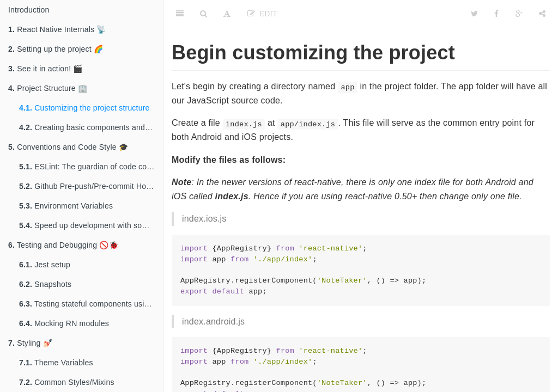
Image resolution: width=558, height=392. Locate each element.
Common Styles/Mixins (67, 382)
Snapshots (45, 284)
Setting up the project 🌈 (56, 49)
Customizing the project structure (84, 108)
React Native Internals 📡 (57, 29)
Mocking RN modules (64, 323)
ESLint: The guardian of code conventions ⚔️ (91, 167)
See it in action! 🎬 (46, 69)
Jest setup (45, 265)
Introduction (29, 10)
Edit (266, 14)
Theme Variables (56, 363)
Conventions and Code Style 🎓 (68, 147)
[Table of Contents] (180, 14)
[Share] (542, 14)
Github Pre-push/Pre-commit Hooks (89, 186)
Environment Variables (66, 206)
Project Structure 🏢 (48, 88)
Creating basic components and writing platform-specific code (91, 127)
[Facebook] (496, 14)
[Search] (204, 14)
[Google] (519, 14)
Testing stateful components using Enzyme (91, 304)
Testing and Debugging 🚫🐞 (63, 245)
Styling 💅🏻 (30, 343)
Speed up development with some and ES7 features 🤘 (91, 225)
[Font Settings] (227, 14)
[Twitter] (474, 14)
